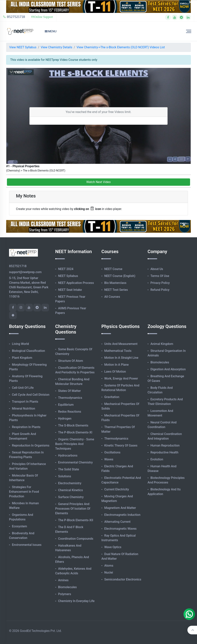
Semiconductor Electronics (123, 579)
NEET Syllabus (68, 276)
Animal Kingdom (162, 344)
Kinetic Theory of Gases (121, 445)
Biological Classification (28, 351)
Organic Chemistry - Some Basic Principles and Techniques (75, 444)
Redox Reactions (70, 412)
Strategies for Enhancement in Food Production (24, 492)
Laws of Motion (115, 372)
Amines (63, 580)
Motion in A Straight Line (121, 358)
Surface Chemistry (71, 497)
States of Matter (69, 391)
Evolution (157, 459)
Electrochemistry (70, 483)
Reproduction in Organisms (31, 445)
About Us (157, 269)
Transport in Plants (25, 402)
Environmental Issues (27, 545)
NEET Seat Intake (70, 290)
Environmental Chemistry (75, 462)
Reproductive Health (164, 452)
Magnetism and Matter (120, 508)
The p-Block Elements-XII (76, 520)
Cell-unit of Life (23, 388)
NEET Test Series (116, 290)
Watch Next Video (99, 182)
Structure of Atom (71, 361)
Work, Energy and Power (121, 378)
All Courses (112, 297)
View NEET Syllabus (23, 47)
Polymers (65, 594)
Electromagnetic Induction (122, 515)
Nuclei (109, 572)
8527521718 (14, 17)
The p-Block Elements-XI (75, 432)
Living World (20, 344)
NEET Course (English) (120, 276)
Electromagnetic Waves (120, 529)
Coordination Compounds (76, 539)
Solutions (65, 476)
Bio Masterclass (115, 283)
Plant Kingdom (22, 358)
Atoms (109, 566)
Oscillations (112, 452)
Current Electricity (117, 489)
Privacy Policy (160, 283)
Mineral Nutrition (23, 409)
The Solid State (69, 469)
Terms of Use (160, 276)
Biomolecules (67, 587)
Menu (51, 31)
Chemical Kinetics (71, 490)
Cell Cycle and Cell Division (31, 395)
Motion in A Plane (116, 365)
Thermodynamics (70, 398)
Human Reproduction (165, 445)
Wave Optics (113, 547)
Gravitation (112, 397)
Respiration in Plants (26, 427)
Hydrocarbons (68, 455)
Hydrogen (65, 419)
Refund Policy (160, 290)
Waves (109, 459)
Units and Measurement (121, 344)
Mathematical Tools (118, 351)
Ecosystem (19, 526)
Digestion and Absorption (168, 369)
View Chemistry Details (57, 47)
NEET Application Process (76, 283)
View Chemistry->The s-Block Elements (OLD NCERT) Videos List (121, 47)
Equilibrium (66, 405)
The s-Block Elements (73, 425)
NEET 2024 (66, 269)
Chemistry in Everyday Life (76, 601)
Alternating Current (117, 522)
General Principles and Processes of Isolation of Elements (73, 509)
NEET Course (113, 269)
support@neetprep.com (25, 272)
